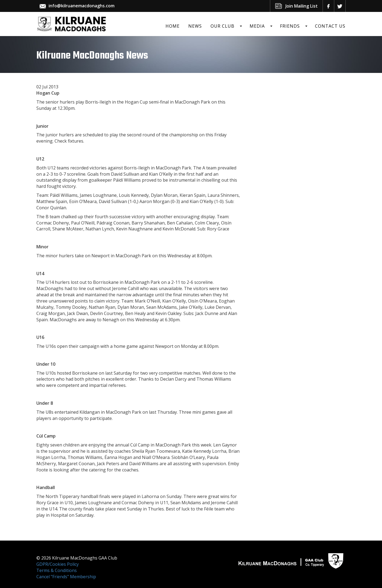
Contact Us (330, 26)
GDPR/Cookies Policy (58, 564)
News (195, 26)
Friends (290, 26)
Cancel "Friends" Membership (66, 577)
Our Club (222, 26)
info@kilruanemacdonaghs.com (82, 6)
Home (173, 26)
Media (257, 26)
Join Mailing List (302, 6)
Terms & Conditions (57, 570)
